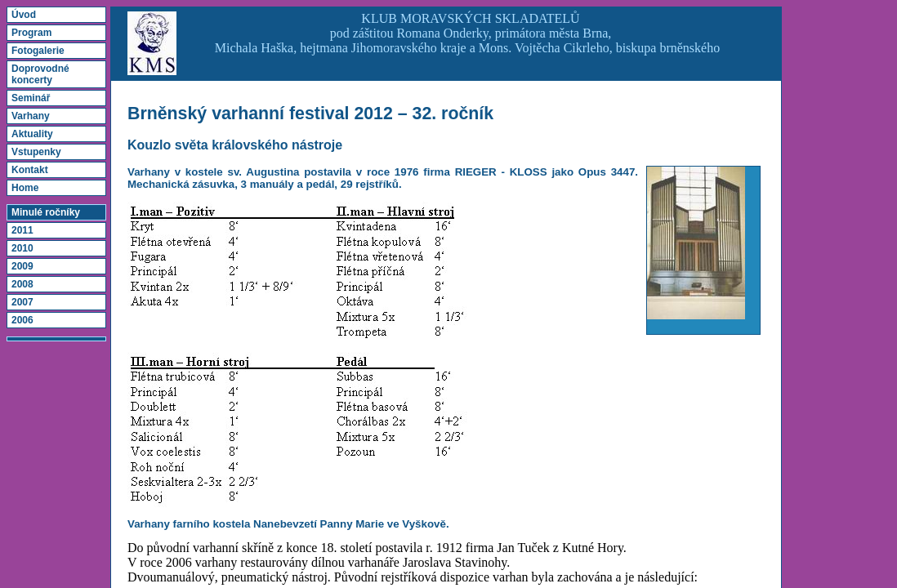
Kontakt (30, 170)
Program (31, 33)
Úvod (24, 15)
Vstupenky (36, 152)
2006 (22, 320)
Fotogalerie (38, 51)
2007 (22, 302)
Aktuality (32, 134)
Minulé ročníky (46, 212)
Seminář (31, 98)
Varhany (31, 116)
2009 (22, 266)
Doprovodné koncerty (40, 74)
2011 (22, 230)
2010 (22, 248)
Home (25, 188)
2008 (22, 284)
